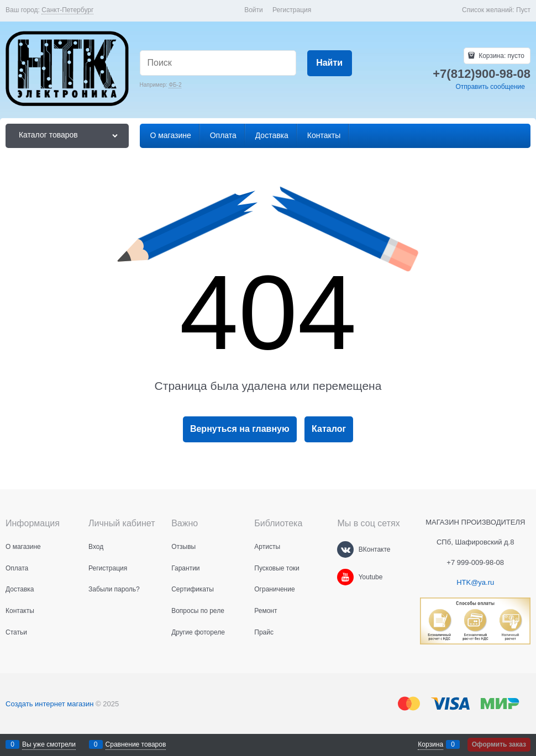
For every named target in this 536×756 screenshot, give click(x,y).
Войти (254, 10)
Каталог (329, 429)
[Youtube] (345, 577)
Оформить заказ (499, 744)
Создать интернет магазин (49, 704)
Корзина (430, 744)
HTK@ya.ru (475, 582)
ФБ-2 (175, 85)
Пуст (523, 10)
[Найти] (330, 63)
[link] (67, 10)
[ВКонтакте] (345, 549)
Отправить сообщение (490, 87)
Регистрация (292, 10)
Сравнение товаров (136, 744)
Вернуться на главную (240, 429)
